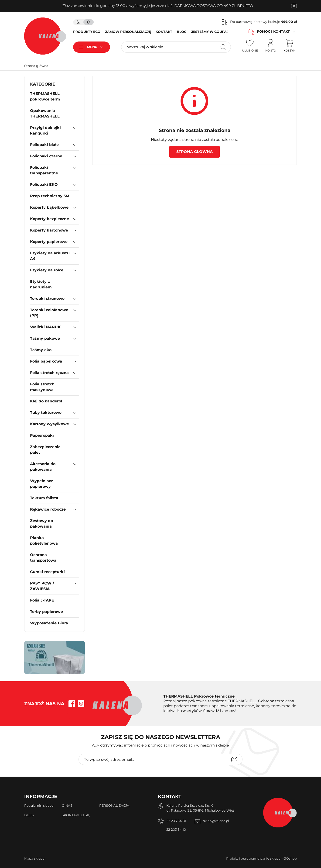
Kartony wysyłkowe (50, 424)
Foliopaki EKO (44, 185)
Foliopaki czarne (46, 156)
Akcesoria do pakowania (43, 467)
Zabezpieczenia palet (45, 450)
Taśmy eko (41, 350)
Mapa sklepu (34, 858)
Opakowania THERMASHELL (45, 113)
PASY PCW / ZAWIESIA (42, 586)
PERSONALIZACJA (114, 806)
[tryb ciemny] (78, 22)
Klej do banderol (46, 401)
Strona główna (36, 66)
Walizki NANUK (45, 327)
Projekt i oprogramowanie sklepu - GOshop (261, 858)
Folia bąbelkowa (46, 361)
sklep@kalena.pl (216, 821)
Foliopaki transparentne (44, 170)
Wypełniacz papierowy (42, 484)
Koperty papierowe (49, 242)
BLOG (182, 32)
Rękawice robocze (48, 509)
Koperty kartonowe (49, 230)
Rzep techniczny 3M (50, 196)
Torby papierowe (46, 612)
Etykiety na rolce (47, 270)
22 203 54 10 (176, 830)
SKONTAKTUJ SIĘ (76, 815)
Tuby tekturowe (46, 413)
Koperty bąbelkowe (49, 207)
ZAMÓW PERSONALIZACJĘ (128, 32)
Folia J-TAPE (42, 600)
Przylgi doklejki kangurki (45, 130)
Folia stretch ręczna (49, 373)
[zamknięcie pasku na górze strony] (294, 6)
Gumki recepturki (47, 572)
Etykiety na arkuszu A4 (50, 256)
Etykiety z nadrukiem (41, 284)
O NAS (67, 806)
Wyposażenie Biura (49, 623)
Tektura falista (44, 498)
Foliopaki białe (44, 145)
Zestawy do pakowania (41, 524)
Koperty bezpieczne (50, 219)
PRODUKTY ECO (87, 32)
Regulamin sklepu (39, 806)
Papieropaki (42, 435)
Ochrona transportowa (43, 558)
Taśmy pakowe (45, 338)
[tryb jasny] (89, 22)
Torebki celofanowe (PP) (49, 313)
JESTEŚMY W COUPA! (209, 32)
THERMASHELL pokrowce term (45, 96)
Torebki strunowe (47, 299)
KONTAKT (164, 32)
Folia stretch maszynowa (42, 387)
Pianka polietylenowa (44, 541)
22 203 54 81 (176, 821)
